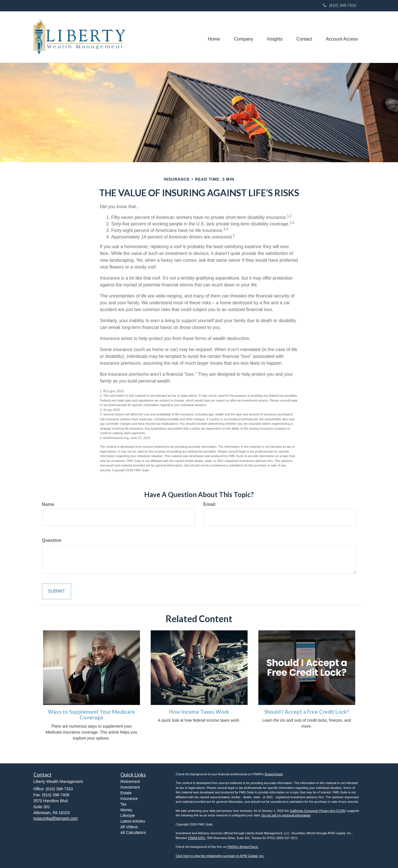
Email (209, 504)
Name (48, 504)
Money (126, 810)
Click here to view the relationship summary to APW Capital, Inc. (220, 856)
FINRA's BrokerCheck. (243, 847)
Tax (124, 804)
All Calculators (133, 833)
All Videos (129, 827)
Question (52, 540)
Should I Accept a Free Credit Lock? (307, 712)
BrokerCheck (274, 774)
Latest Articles (133, 821)
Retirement (130, 782)
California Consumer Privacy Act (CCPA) (318, 811)
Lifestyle (128, 816)
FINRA (192, 838)
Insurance (129, 799)
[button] (242, 37)
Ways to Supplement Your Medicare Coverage (91, 715)
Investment (130, 787)
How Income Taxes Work (199, 712)
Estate (126, 793)
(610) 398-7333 (340, 5)
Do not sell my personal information (286, 815)
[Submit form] (57, 591)
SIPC (202, 838)
